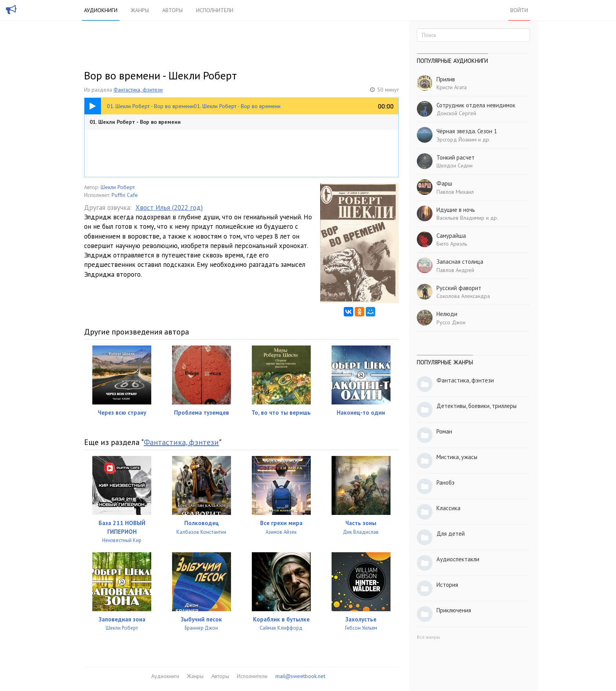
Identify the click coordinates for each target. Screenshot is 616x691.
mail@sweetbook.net (300, 676)
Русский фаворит (459, 288)
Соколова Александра (463, 296)
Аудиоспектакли (458, 559)
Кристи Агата (452, 87)
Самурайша (451, 236)
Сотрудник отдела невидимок (476, 105)
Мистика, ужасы (457, 457)
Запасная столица (460, 262)
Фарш (444, 183)
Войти (519, 10)
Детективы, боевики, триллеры (477, 406)
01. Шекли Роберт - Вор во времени (135, 122)
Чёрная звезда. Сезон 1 (467, 131)
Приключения (454, 610)
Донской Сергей (456, 113)
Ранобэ (445, 482)
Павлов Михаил (455, 192)
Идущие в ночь (456, 210)
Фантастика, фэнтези (138, 90)
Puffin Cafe (125, 195)
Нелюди (447, 314)
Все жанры (428, 637)
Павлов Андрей (455, 270)
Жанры (140, 10)
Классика (448, 508)
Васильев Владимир (460, 218)
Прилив (446, 79)
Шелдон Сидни (455, 165)
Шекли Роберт (118, 187)
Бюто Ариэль (452, 244)
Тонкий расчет (456, 157)
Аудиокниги (101, 10)
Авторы (172, 10)
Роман (444, 431)
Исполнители (215, 10)
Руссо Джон (451, 322)
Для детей (451, 534)
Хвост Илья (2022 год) (169, 208)
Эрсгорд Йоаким (456, 140)
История (447, 585)
